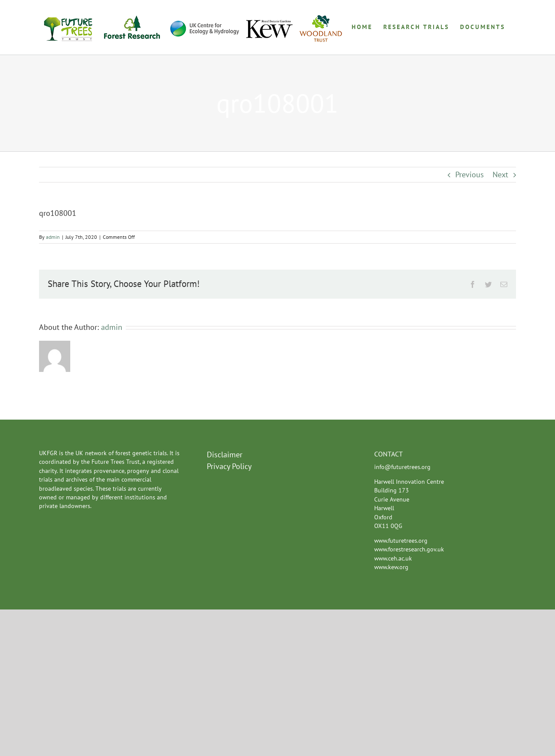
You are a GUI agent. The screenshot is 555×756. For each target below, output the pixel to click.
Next (500, 174)
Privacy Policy (229, 466)
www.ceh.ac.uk (393, 558)
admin (53, 237)
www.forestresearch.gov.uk (409, 549)
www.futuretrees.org (401, 541)
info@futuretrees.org (402, 467)
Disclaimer (225, 455)
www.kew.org (391, 567)
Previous (470, 174)
